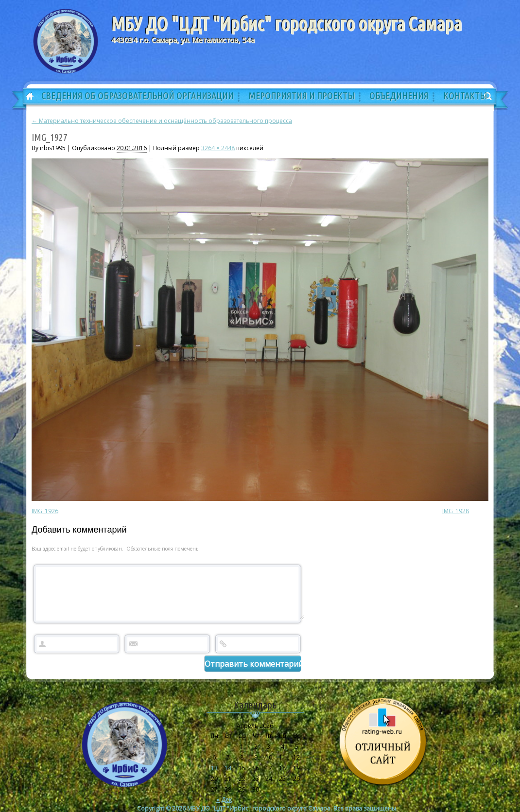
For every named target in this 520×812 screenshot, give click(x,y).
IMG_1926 (45, 511)
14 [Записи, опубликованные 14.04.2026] (228, 767)
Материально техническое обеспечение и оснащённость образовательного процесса (162, 121)
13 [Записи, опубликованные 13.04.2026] (214, 767)
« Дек (224, 799)
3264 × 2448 (218, 148)
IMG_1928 (456, 511)
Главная (26, 97)
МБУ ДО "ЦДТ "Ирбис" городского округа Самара (286, 24)
